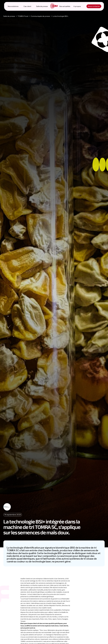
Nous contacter (94, 6)
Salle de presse (42, 6)
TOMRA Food (23, 16)
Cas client (27, 6)
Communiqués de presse (40, 16)
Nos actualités (65, 6)
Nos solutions (13, 6)
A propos (77, 6)
